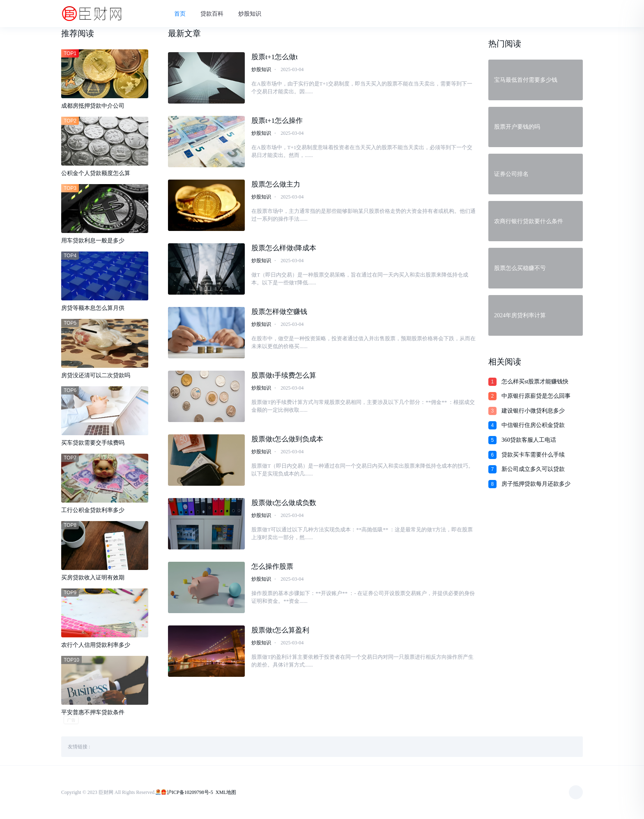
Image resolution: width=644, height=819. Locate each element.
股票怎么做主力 (276, 184)
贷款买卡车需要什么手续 (533, 455)
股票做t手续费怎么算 (284, 375)
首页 (180, 14)
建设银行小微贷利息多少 (533, 411)
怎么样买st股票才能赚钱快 (535, 382)
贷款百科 (212, 14)
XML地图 (226, 792)
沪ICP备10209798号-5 (190, 792)
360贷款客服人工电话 (529, 440)
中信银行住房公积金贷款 (533, 425)
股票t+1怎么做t (275, 57)
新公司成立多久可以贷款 (533, 469)
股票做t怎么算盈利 (280, 630)
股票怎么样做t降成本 (284, 248)
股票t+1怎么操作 (277, 121)
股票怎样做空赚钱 (279, 312)
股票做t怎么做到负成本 (287, 439)
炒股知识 (250, 14)
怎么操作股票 (272, 566)
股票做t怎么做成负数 (284, 503)
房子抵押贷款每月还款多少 (536, 484)
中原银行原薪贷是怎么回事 (536, 396)
